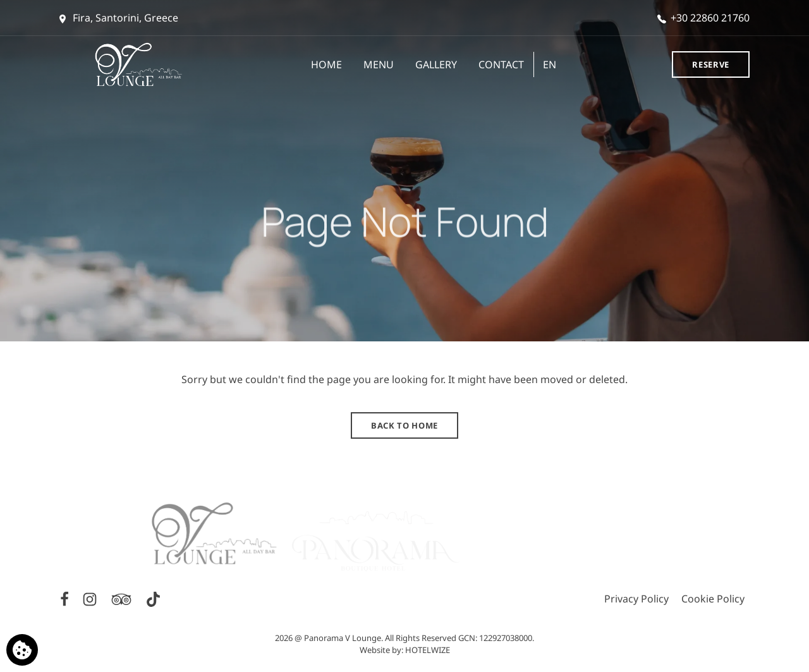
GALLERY (436, 64)
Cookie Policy (713, 599)
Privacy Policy (636, 599)
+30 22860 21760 (703, 18)
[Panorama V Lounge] (146, 64)
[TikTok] (153, 598)
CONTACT (501, 64)
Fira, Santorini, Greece (119, 18)
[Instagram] (91, 598)
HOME (326, 64)
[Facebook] (66, 598)
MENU (379, 64)
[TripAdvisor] (123, 598)
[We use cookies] (22, 650)
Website (375, 650)
